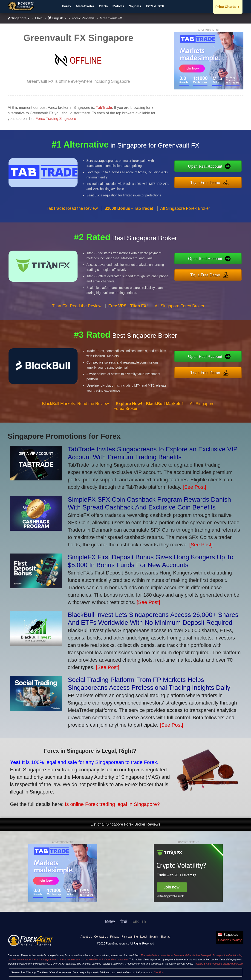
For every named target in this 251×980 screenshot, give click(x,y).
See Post (159, 972)
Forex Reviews (83, 18)
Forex (67, 6)
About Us (86, 937)
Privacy (115, 937)
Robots (118, 6)
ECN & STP (155, 6)
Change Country (230, 940)
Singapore (19, 18)
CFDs (103, 6)
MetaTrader (85, 6)
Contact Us (101, 937)
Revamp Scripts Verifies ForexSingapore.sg (218, 964)
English (57, 18)
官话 (124, 921)
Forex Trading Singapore (56, 119)
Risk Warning (130, 937)
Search (154, 937)
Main (39, 18)
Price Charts (228, 7)
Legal (143, 937)
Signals (135, 6)
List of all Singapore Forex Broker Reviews (125, 824)
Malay (110, 921)
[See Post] (194, 487)
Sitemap (165, 937)
